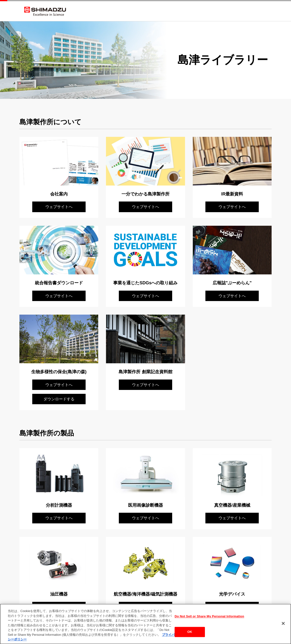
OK (190, 634)
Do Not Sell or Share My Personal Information (209, 619)
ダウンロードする (59, 399)
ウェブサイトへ (59, 207)
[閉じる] (283, 626)
